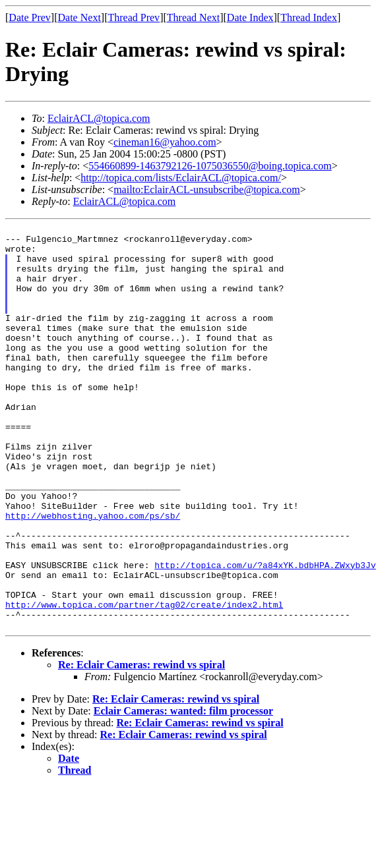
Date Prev (30, 17)
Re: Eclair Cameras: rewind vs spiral (141, 746)
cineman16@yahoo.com (165, 142)
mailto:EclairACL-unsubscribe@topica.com (207, 189)
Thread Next (193, 17)
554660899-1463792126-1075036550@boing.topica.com (210, 166)
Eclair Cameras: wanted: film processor (183, 792)
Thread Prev (134, 17)
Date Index (250, 17)
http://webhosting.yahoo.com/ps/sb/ (93, 575)
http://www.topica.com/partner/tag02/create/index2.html (144, 681)
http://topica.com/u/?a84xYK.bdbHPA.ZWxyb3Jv (265, 634)
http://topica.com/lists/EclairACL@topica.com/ (181, 178)
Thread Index (309, 17)
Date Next (79, 17)
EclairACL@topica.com (99, 118)
